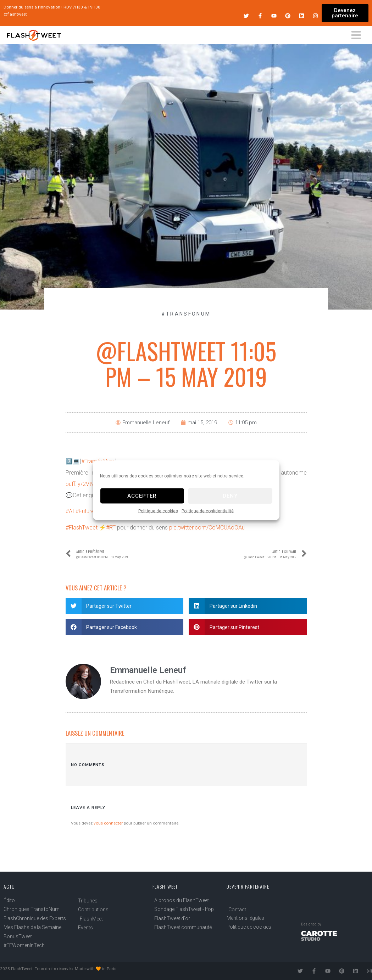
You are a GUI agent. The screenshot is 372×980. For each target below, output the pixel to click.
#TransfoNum (186, 314)
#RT (111, 528)
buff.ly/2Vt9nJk (84, 484)
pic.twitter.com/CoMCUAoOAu (207, 528)
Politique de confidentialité (208, 511)
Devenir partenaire (248, 886)
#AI (70, 511)
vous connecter (108, 823)
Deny (230, 496)
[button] (125, 606)
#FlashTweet (82, 528)
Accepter (142, 496)
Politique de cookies (158, 511)
